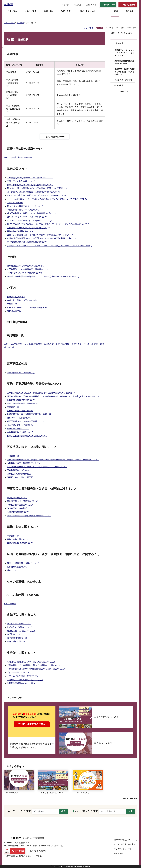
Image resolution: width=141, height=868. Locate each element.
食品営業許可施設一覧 (17, 638)
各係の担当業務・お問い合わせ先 (22, 300)
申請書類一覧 (13, 407)
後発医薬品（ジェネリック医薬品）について (27, 217)
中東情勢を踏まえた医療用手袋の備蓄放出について (30, 178)
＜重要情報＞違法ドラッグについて (23, 210)
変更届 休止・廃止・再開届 (20, 411)
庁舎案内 (40, 856)
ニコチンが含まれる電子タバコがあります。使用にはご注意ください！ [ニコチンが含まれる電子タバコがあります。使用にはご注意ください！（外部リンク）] (39, 235)
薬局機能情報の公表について (20, 432)
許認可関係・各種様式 (17, 508)
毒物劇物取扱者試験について (20, 543)
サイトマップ (119, 854)
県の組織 (20, 23)
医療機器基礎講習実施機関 (19, 474)
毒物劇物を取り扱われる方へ (20, 231)
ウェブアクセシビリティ (124, 849)
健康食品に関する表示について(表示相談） (26, 266)
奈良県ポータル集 (130, 799)
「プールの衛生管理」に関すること (23, 676)
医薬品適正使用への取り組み (20, 425)
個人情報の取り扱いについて (125, 840)
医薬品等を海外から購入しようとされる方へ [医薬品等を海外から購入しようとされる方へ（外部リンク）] (27, 228)
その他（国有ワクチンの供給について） (25, 273)
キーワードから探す (19, 811)
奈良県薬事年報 (14, 311)
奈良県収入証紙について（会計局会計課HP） (27, 308)
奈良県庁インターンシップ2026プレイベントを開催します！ (124, 53)
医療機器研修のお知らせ (18, 470)
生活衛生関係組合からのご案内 (21, 683)
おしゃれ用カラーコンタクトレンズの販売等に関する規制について (37, 467)
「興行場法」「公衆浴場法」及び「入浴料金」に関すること (34, 665)
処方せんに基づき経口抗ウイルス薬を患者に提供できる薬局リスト (37, 188)
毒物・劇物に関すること (18, 539)
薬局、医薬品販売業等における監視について (27, 436)
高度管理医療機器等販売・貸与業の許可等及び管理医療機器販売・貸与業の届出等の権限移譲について (53, 460)
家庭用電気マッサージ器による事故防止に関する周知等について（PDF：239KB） (51, 199)
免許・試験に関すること (18, 642)
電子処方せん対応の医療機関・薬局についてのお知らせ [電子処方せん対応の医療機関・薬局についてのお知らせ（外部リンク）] (32, 192)
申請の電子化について (17, 498)
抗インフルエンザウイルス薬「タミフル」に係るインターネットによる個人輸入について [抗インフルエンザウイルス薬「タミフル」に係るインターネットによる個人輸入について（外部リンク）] (47, 224)
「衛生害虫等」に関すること (20, 673)
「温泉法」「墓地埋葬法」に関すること (25, 680)
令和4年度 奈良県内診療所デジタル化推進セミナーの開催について (37, 195)
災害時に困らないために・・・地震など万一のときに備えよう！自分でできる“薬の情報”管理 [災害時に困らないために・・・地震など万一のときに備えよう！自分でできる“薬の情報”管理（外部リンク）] (49, 246)
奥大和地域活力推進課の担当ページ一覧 (124, 62)
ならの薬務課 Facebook (24, 582)
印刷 (101, 28)
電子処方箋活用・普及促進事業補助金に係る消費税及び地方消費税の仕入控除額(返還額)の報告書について (55, 396)
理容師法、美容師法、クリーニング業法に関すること (31, 662)
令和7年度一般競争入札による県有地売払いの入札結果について (125, 72)
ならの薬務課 (10, 604)
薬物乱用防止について (17, 567)
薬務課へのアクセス (16, 297)
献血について (13, 570)
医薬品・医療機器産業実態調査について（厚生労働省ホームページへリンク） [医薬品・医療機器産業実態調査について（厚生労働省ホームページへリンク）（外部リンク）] (42, 277)
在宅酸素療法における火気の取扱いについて (27, 242)
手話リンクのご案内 (38, 851)
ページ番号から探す (86, 811)
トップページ (9, 23)
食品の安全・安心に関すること (21, 631)
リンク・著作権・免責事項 (125, 844)
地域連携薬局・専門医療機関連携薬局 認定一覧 (29, 414)
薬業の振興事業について (18, 512)
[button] (64, 5)
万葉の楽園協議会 (15, 203)
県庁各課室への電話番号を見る (19, 856)
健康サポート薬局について (19, 418)
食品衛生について (15, 634)
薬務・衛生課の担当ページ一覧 (18, 157)
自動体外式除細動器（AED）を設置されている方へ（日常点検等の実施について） (44, 238)
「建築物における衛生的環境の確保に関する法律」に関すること (36, 669)
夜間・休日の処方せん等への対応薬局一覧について (30, 185)
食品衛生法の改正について (19, 624)
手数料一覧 (12, 304)
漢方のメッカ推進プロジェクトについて (25, 206)
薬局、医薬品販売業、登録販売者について (26, 404)
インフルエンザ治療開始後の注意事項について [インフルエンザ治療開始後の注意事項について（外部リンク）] (28, 221)
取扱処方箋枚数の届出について (21, 400)
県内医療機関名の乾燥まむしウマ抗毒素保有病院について (33, 213)
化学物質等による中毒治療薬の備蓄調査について (29, 269)
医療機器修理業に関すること (20, 505)
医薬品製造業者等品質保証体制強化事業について (29, 516)
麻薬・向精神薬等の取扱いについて (23, 563)
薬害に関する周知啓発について (21, 181)
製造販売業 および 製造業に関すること (25, 501)
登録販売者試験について (18, 429)
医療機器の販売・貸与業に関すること (24, 463)
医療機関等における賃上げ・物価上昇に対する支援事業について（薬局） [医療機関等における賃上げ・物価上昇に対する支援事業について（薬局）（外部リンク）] (40, 393)
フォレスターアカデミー (124, 80)
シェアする (88, 28)
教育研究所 (119, 85)
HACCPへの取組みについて (20, 627)
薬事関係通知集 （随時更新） (21, 373)
